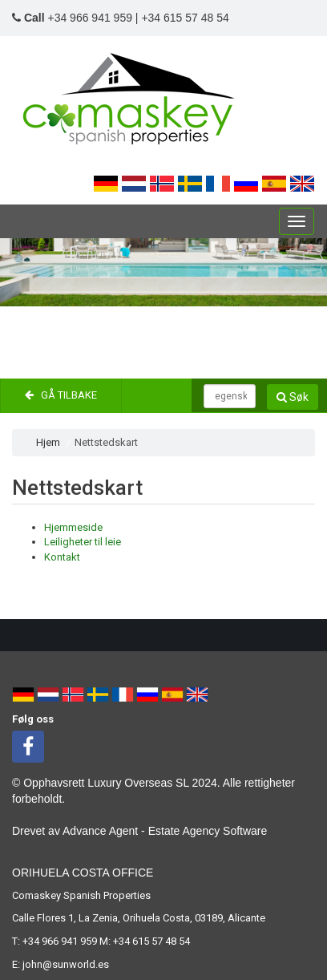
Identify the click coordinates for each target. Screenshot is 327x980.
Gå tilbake (61, 395)
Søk (293, 397)
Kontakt (62, 557)
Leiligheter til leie (83, 542)
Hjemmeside (73, 527)
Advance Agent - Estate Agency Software (165, 831)
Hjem (48, 442)
